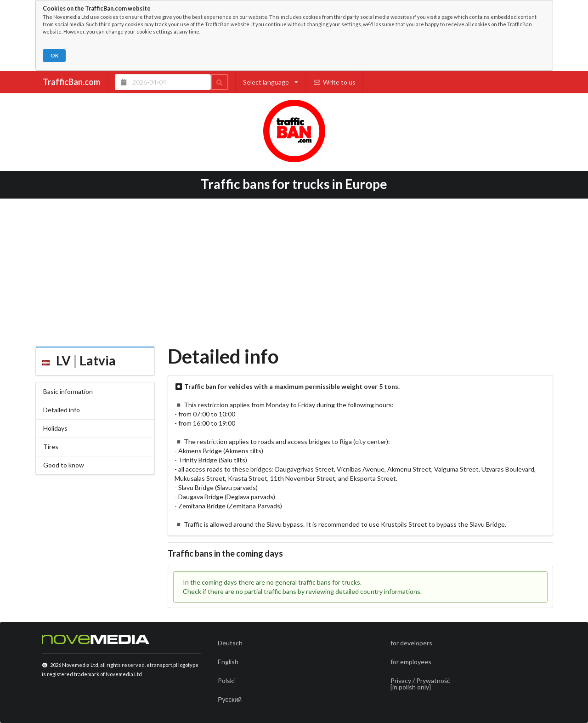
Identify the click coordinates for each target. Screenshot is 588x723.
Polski (226, 680)
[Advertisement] (294, 269)
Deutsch (230, 643)
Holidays (55, 428)
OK (54, 55)
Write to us (334, 82)
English (228, 662)
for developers (411, 643)
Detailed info (62, 410)
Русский (230, 699)
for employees (411, 662)
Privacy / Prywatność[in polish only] (420, 684)
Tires (51, 447)
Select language (271, 82)
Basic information (68, 391)
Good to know (64, 465)
